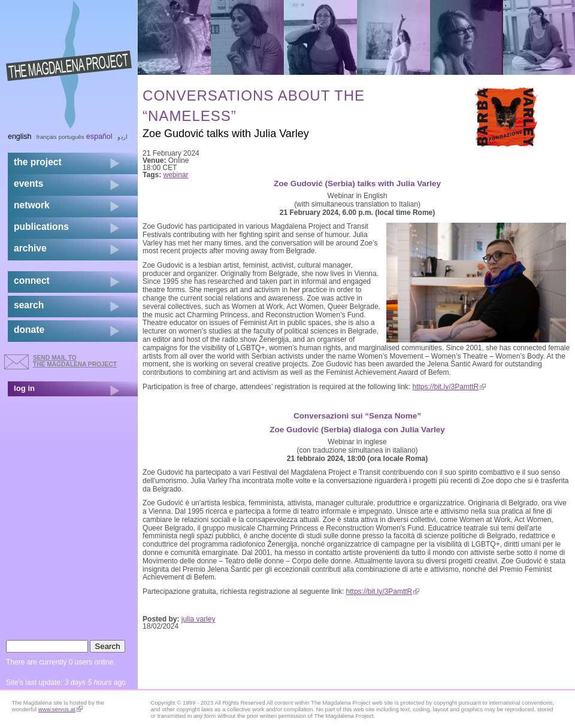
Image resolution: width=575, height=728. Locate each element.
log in (24, 388)
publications (41, 227)
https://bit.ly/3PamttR (450, 387)
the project (38, 162)
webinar (176, 175)
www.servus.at (60, 709)
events (28, 183)
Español (99, 136)
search (29, 305)
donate (29, 330)
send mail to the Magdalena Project (75, 361)
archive (30, 248)
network (32, 205)
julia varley (199, 619)
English (20, 136)
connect (32, 280)
